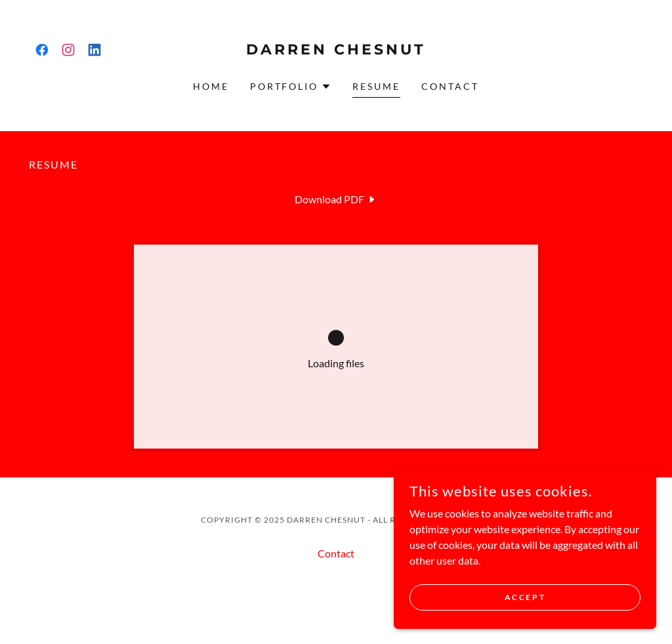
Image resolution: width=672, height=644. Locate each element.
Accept (525, 597)
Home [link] (211, 86)
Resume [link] (376, 86)
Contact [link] (450, 86)
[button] (291, 87)
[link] (42, 50)
